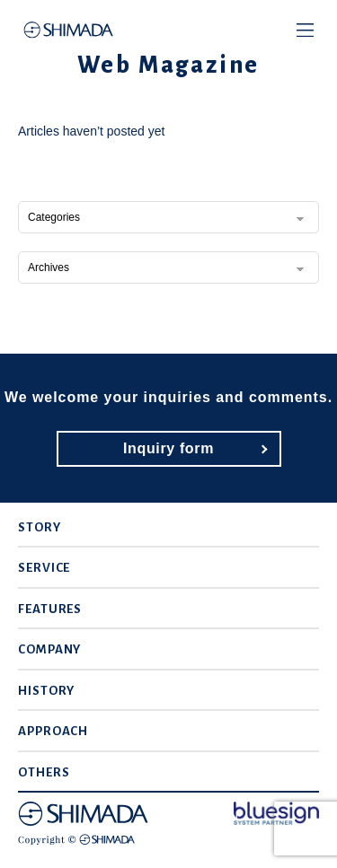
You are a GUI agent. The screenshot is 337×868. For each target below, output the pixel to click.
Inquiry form (168, 448)
